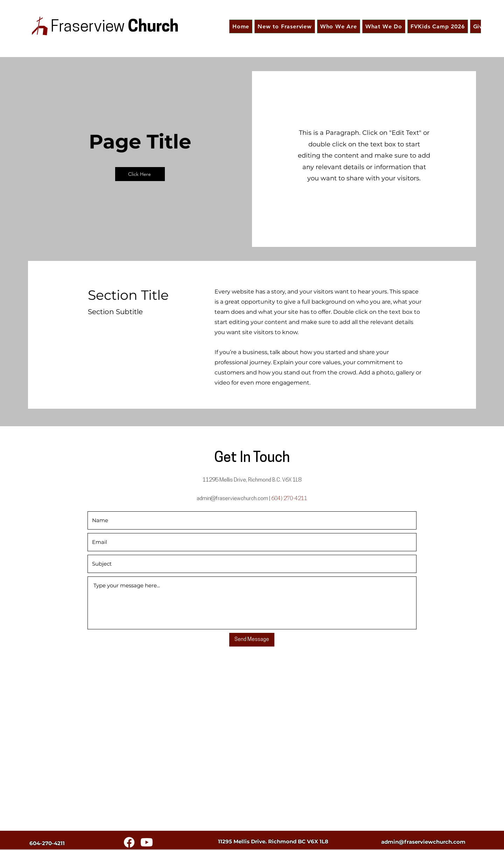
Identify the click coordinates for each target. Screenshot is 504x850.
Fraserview (89, 27)
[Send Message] (252, 640)
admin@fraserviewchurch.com (232, 499)
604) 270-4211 (289, 499)
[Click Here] (140, 174)
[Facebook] (129, 842)
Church (153, 27)
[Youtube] (147, 842)
